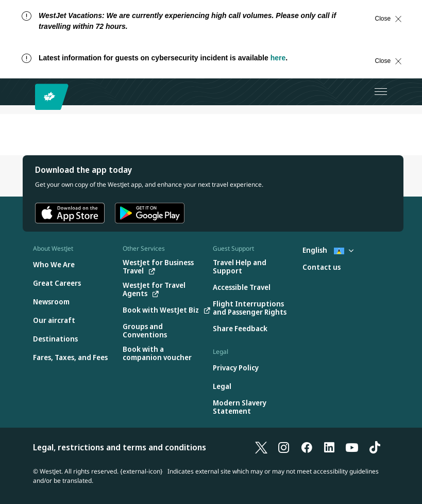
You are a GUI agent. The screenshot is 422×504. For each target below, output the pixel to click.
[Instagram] (284, 447)
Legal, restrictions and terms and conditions (120, 447)
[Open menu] (381, 92)
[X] (261, 447)
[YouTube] (352, 447)
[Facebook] (307, 447)
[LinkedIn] (329, 447)
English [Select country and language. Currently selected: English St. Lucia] (328, 250)
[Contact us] (322, 267)
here (278, 58)
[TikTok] (375, 447)
